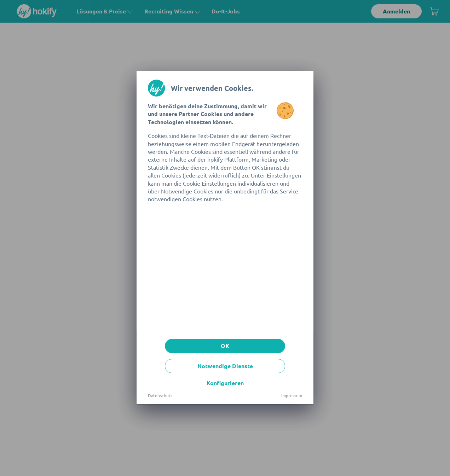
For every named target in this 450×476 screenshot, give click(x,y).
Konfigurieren (225, 383)
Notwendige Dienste (225, 366)
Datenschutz (160, 395)
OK (225, 346)
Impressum (292, 395)
